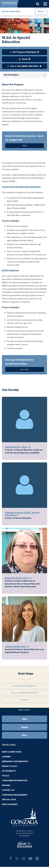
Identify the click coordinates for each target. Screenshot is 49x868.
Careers (6, 757)
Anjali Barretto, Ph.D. (16, 447)
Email (23, 59)
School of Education (11, 11)
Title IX (6, 776)
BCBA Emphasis (10, 271)
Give (24, 735)
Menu (40, 11)
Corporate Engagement (15, 795)
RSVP (24, 146)
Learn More (25, 369)
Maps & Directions (12, 752)
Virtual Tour (9, 800)
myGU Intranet (10, 804)
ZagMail (6, 785)
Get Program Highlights (23, 52)
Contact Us (8, 790)
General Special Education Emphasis (21, 187)
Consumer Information (15, 780)
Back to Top (24, 710)
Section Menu (11, 75)
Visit (25, 719)
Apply (25, 727)
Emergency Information (15, 761)
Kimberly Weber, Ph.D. (17, 578)
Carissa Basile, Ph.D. (16, 647)
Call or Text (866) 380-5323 (23, 66)
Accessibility (9, 771)
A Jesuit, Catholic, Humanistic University (24, 844)
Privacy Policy (10, 766)
